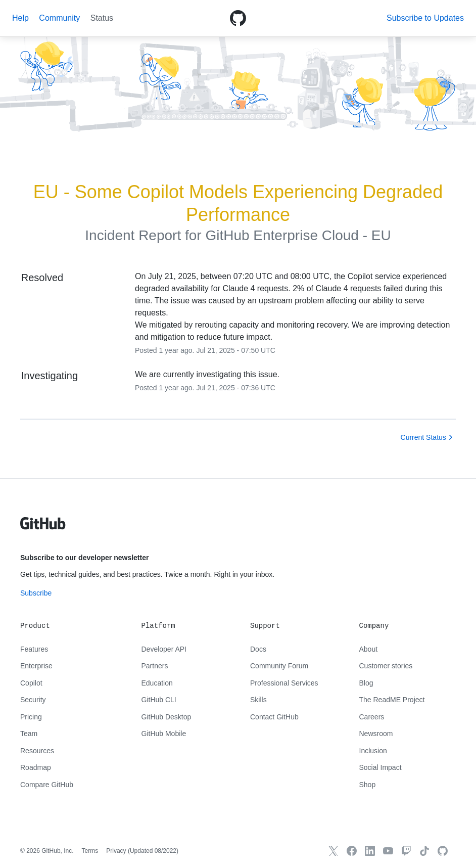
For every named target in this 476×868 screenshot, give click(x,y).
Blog (366, 683)
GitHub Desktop (166, 717)
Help (20, 18)
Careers (372, 717)
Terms (90, 851)
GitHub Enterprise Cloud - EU (298, 235)
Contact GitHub (274, 717)
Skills (258, 700)
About (369, 649)
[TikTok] (424, 851)
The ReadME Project (392, 700)
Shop (368, 785)
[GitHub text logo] (43, 529)
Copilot (31, 683)
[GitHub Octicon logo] (238, 18)
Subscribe (36, 593)
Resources (37, 751)
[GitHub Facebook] (352, 851)
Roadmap (36, 767)
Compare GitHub (47, 785)
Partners (155, 666)
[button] (425, 18)
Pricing (31, 717)
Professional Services (284, 683)
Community (59, 18)
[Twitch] (406, 851)
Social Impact (380, 767)
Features (34, 649)
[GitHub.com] (443, 851)
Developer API (164, 649)
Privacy (116, 851)
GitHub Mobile (164, 734)
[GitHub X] (334, 851)
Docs (258, 649)
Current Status (423, 437)
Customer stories (386, 666)
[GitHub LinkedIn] (370, 851)
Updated (153, 851)
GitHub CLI (159, 700)
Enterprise (36, 666)
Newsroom (376, 734)
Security (33, 700)
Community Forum (279, 666)
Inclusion (373, 751)
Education (157, 683)
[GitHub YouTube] (388, 851)
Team (29, 734)
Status (102, 18)
